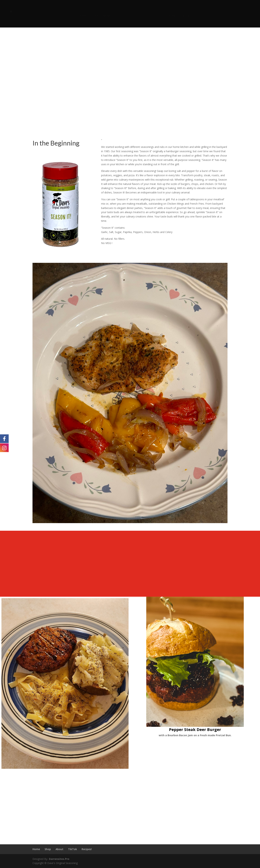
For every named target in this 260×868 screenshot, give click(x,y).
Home (83, 16)
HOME (172, 16)
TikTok (185, 16)
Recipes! (87, 849)
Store (94, 16)
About (106, 16)
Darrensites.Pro (59, 859)
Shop (48, 849)
